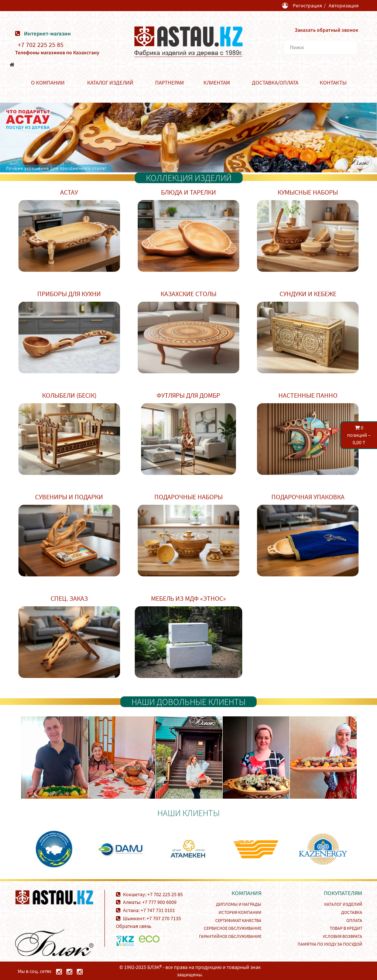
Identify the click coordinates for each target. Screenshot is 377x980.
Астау (69, 192)
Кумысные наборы (308, 192)
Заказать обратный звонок (326, 30)
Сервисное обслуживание (233, 928)
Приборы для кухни (69, 294)
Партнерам (169, 83)
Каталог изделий (110, 83)
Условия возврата (342, 936)
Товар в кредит (346, 928)
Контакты (333, 83)
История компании (240, 912)
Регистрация (307, 6)
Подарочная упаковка (308, 497)
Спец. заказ (69, 598)
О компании (48, 83)
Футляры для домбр (188, 395)
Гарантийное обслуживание (230, 936)
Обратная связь (134, 926)
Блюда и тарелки (188, 192)
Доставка (352, 912)
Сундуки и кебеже (308, 294)
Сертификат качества (238, 920)
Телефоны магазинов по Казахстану (57, 52)
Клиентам (217, 83)
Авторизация (344, 6)
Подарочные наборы (188, 497)
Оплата (354, 920)
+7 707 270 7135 (164, 918)
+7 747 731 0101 (158, 910)
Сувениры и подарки (69, 497)
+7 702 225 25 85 (41, 45)
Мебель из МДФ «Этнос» (188, 598)
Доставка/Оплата (275, 83)
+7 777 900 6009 (159, 902)
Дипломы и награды (239, 904)
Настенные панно (308, 395)
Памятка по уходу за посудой (330, 944)
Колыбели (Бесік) (69, 395)
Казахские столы (188, 294)
